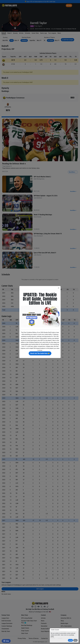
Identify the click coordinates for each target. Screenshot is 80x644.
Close (75, 640)
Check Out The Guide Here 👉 (40, 353)
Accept (70, 640)
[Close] (77, 630)
